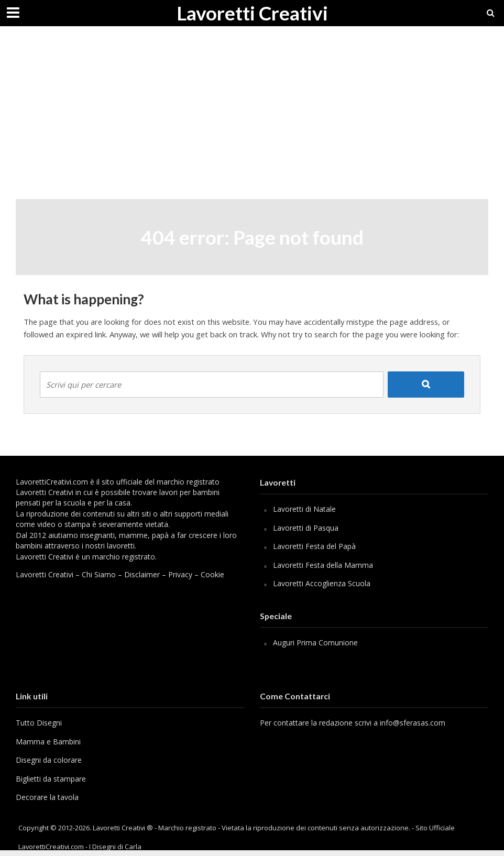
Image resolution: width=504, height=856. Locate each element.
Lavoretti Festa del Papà (314, 546)
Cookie (212, 574)
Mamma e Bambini (48, 742)
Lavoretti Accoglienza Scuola (322, 583)
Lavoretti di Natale (304, 509)
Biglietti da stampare (51, 779)
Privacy (180, 574)
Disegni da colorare (49, 760)
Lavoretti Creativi (252, 13)
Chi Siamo (99, 574)
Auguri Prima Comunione (315, 643)
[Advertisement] (252, 120)
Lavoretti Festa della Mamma (323, 565)
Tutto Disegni (39, 723)
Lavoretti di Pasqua (306, 528)
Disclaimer (142, 574)
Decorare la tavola (47, 797)
